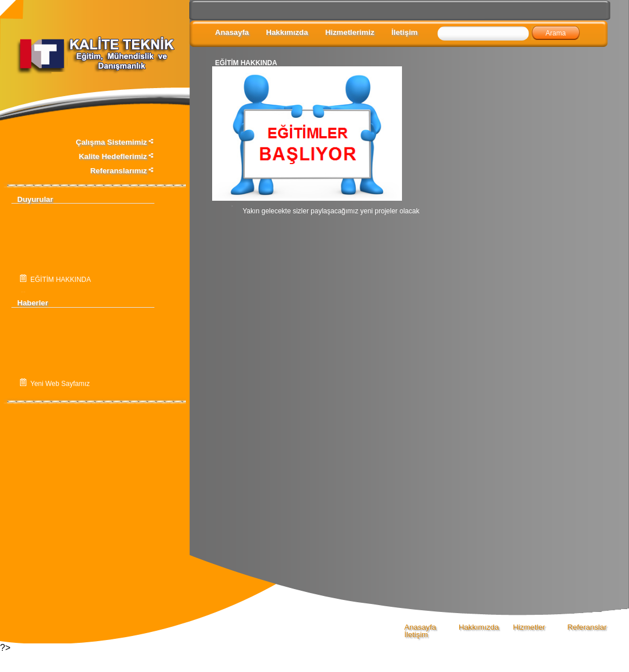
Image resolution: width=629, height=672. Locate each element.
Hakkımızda (287, 32)
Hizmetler (529, 627)
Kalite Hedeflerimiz (117, 156)
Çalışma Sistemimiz (115, 142)
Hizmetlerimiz (350, 32)
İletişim (405, 32)
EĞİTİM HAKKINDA (61, 281)
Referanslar (587, 627)
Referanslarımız (122, 171)
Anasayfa (232, 32)
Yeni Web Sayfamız (60, 385)
